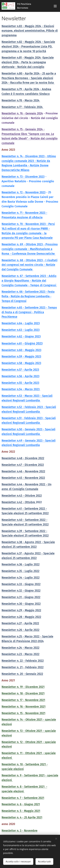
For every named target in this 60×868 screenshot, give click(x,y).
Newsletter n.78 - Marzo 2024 (21, 100)
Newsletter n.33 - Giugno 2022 (21, 584)
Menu (55, 6)
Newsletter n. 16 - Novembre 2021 (24, 707)
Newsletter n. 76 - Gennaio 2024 (22, 113)
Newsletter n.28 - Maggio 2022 (21, 617)
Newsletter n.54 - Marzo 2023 (21, 389)
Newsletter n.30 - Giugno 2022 (21, 604)
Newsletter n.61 (12, 344)
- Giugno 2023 (32, 343)
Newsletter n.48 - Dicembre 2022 (23, 458)
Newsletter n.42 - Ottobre (19, 502)
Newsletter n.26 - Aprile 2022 (20, 630)
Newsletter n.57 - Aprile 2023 (20, 370)
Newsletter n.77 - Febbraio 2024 (22, 107)
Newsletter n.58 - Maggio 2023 (21, 363)
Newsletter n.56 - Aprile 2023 (20, 376)
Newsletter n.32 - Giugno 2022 (21, 591)
